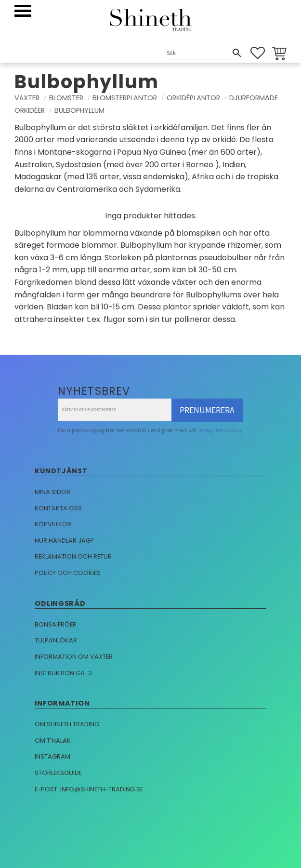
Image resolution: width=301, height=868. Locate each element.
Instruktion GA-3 (63, 673)
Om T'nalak (53, 741)
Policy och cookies (68, 573)
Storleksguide (58, 773)
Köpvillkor (53, 524)
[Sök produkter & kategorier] (199, 54)
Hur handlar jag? (64, 541)
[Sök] (237, 53)
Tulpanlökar (56, 640)
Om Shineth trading (67, 724)
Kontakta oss (58, 508)
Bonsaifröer (56, 624)
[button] (23, 11)
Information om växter (74, 657)
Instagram (52, 756)
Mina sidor (52, 492)
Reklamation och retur (73, 556)
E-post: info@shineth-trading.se (89, 789)
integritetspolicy (220, 430)
